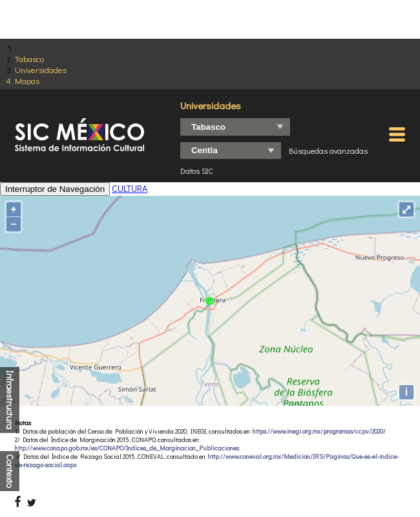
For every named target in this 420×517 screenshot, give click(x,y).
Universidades (41, 69)
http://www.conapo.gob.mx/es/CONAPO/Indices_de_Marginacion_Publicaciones (127, 448)
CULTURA (130, 188)
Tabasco (29, 58)
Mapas (27, 80)
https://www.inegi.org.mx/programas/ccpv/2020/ (319, 431)
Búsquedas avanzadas (328, 151)
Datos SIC (197, 171)
